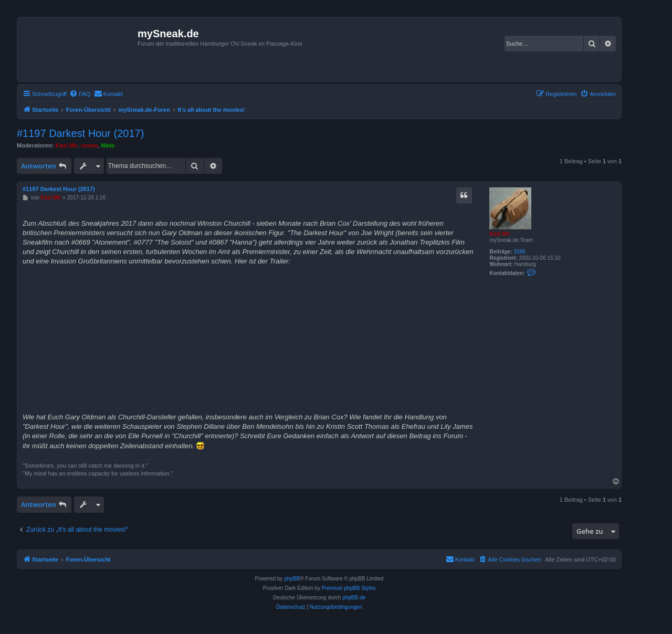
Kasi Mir (66, 145)
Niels (108, 145)
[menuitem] (80, 94)
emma (89, 145)
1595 (520, 252)
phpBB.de (354, 598)
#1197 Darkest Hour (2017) (80, 133)
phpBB (292, 579)
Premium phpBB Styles (349, 588)
